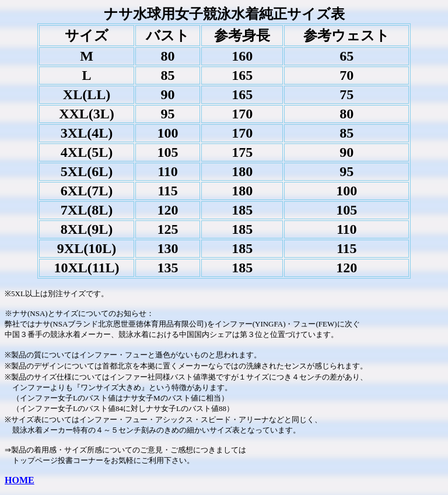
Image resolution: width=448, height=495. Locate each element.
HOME (20, 480)
